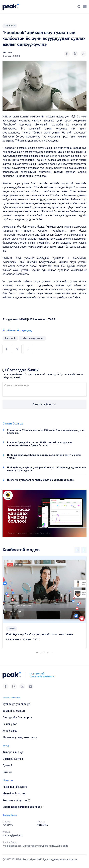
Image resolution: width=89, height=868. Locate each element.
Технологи (10, 26)
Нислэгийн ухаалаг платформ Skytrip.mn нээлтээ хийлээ (40, 480)
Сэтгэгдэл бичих (44, 404)
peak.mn (7, 52)
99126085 (42, 825)
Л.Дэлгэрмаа (13, 640)
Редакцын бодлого (15, 787)
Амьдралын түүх (13, 752)
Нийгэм (7, 772)
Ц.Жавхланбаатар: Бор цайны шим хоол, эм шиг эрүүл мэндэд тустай (44, 456)
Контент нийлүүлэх (16, 800)
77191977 (8, 825)
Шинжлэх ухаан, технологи (20, 737)
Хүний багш (10, 731)
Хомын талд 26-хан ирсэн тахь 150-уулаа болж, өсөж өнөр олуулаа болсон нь (46, 432)
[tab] (37, 652)
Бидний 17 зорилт (14, 711)
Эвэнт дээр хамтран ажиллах (23, 807)
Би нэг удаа (10, 724)
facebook (10, 338)
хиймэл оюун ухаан (32, 338)
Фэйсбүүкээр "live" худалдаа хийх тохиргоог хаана (39, 634)
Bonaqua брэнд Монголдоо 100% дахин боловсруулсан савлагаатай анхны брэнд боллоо (40, 444)
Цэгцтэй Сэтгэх (13, 759)
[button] (79, 7)
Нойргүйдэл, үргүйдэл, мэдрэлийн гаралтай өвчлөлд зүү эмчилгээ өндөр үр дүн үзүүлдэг (47, 469)
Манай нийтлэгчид (15, 793)
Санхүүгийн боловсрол (17, 717)
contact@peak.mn (12, 835)
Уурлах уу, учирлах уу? (17, 704)
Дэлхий (12, 629)
